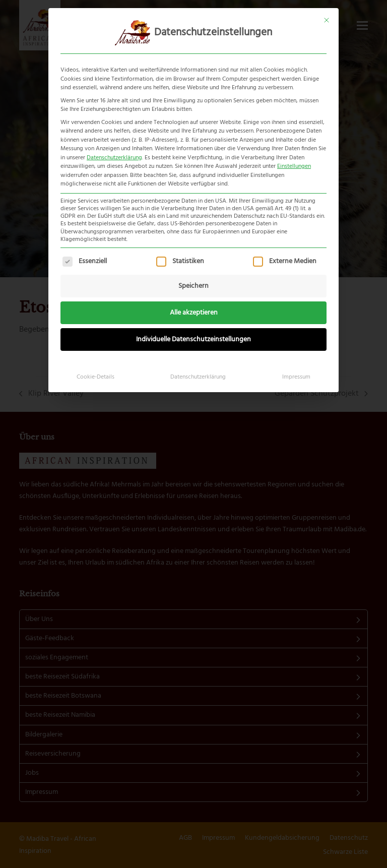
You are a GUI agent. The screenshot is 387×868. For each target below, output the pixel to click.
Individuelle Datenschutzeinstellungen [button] (193, 339)
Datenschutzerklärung (114, 158)
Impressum (296, 377)
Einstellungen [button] (294, 166)
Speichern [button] (193, 286)
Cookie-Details (95, 377)
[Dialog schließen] (327, 20)
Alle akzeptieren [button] (194, 313)
